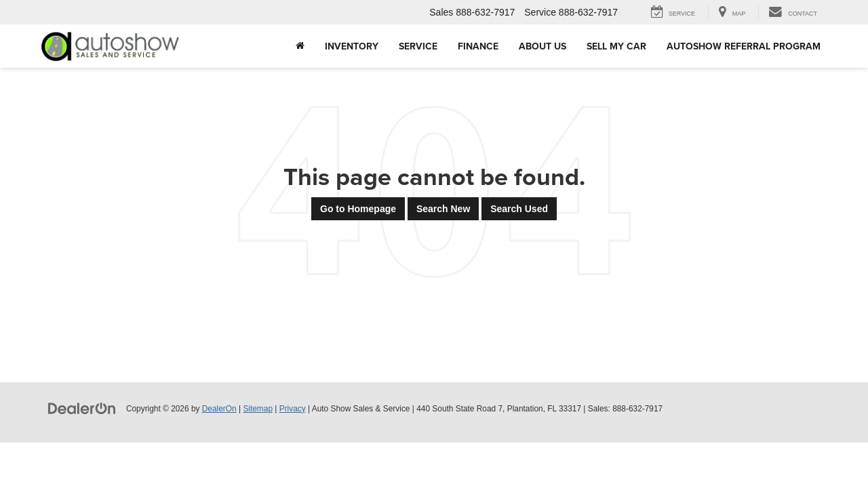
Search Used (519, 209)
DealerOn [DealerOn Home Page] (219, 409)
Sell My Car (616, 46)
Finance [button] (478, 46)
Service (418, 46)
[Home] (300, 46)
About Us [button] (542, 46)
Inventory (352, 46)
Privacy (293, 409)
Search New (443, 209)
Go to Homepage (358, 209)
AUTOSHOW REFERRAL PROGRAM (744, 46)
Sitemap (258, 409)
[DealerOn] (82, 408)
